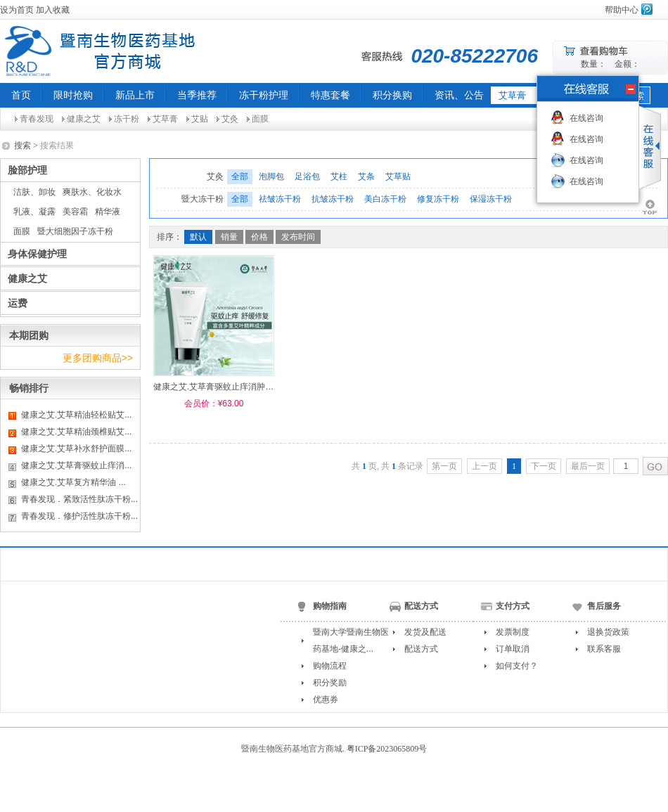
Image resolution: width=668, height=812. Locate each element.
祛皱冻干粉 (280, 199)
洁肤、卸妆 (34, 192)
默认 (198, 237)
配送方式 (421, 649)
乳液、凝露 (34, 212)
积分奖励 (330, 683)
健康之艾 (84, 119)
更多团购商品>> (98, 358)
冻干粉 (127, 119)
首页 (21, 95)
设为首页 (17, 10)
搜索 (23, 146)
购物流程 (330, 666)
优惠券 (326, 700)
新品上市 (135, 95)
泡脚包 (271, 176)
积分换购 (392, 95)
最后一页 (588, 466)
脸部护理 (27, 170)
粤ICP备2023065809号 (387, 749)
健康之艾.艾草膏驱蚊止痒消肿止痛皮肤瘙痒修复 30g (251, 387)
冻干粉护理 (264, 95)
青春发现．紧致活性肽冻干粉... (79, 499)
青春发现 (37, 119)
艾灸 (230, 119)
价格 (259, 237)
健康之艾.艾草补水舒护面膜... (76, 449)
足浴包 (307, 176)
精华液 (108, 212)
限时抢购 (73, 95)
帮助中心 (622, 10)
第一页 (444, 466)
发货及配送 (425, 632)
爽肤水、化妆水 (92, 192)
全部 (240, 176)
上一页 (484, 466)
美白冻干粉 (385, 199)
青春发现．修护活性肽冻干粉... (79, 516)
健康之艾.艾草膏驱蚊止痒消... (76, 465)
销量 (229, 237)
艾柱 (339, 176)
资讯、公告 (459, 95)
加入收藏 (53, 10)
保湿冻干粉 (491, 199)
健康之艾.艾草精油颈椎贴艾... (76, 432)
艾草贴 (398, 176)
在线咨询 (586, 118)
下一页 (544, 466)
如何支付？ (517, 666)
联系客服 (604, 649)
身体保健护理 (37, 254)
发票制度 (513, 632)
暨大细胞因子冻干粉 (75, 231)
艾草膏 (165, 119)
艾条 (366, 176)
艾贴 (200, 119)
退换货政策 (608, 632)
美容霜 (75, 212)
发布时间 (298, 237)
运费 (18, 303)
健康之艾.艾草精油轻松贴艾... (76, 415)
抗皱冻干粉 (333, 199)
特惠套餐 (330, 95)
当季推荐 (197, 95)
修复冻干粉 (438, 199)
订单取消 (513, 649)
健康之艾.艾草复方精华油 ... (73, 482)
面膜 (260, 119)
